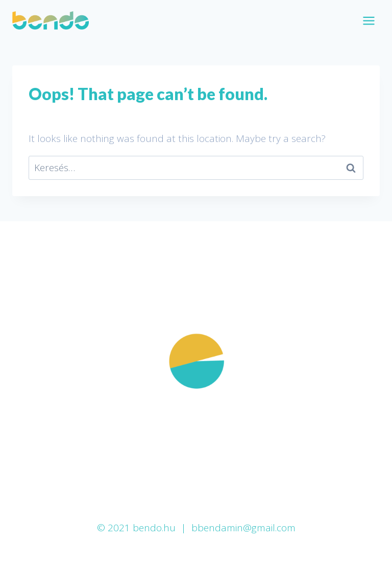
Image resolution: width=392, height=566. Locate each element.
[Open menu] (369, 20)
